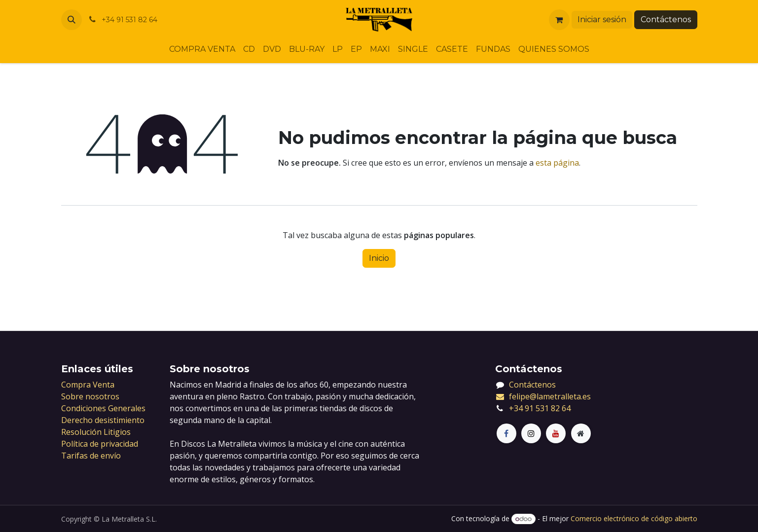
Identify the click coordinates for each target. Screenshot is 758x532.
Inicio (379, 258)
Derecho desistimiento (103, 420)
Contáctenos (666, 19)
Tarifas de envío (91, 456)
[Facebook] (506, 433)
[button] (72, 20)
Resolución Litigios (96, 432)
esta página (557, 163)
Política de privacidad (100, 444)
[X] (531, 433)
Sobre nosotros (90, 396)
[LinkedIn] (556, 433)
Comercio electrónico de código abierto (634, 518)
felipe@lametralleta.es (543, 396)
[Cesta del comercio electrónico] (559, 20)
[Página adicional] (581, 433)
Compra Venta (88, 385)
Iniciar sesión (602, 19)
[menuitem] (202, 49)
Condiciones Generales (103, 408)
